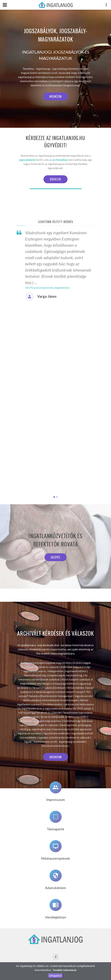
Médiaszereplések (56, 858)
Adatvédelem (56, 888)
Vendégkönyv (56, 917)
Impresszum (56, 800)
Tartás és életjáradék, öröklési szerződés (63, 717)
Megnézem (56, 96)
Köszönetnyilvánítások (55, 746)
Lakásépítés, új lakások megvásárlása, (40, 721)
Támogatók (56, 829)
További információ (65, 970)
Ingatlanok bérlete (76, 671)
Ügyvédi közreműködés (57, 733)
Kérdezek (56, 179)
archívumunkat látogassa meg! (63, 85)
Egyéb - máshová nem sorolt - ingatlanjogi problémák (55, 742)
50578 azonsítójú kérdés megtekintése (47, 288)
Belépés (55, 557)
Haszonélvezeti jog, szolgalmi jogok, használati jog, (53, 675)
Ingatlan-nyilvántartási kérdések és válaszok (64, 737)
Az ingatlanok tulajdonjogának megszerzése (46, 663)
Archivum (56, 757)
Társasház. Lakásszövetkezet (49, 688)
